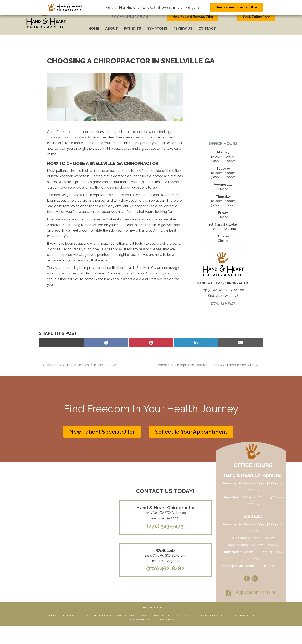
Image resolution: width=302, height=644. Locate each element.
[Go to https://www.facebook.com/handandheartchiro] (247, 579)
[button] (102, 432)
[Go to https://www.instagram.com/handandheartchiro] (255, 579)
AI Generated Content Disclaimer (151, 619)
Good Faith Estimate (241, 616)
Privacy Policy (184, 616)
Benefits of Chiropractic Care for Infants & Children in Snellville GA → (210, 365)
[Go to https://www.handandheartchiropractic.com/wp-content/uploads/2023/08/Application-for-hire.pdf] (251, 593)
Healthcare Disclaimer (132, 616)
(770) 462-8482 (165, 569)
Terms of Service (211, 616)
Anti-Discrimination (98, 616)
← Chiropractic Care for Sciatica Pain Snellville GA (77, 365)
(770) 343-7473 (130, 15)
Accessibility (71, 616)
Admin (52, 616)
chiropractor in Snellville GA (68, 137)
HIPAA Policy (161, 616)
